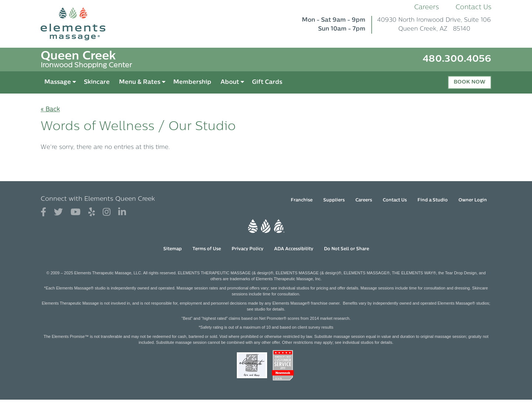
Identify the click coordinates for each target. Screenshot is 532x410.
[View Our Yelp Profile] (92, 212)
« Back (50, 110)
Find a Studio (433, 200)
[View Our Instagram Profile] (107, 212)
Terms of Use (207, 249)
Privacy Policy (248, 249)
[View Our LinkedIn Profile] (122, 212)
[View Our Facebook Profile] (43, 212)
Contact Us (473, 8)
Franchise (302, 200)
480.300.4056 (457, 59)
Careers (427, 8)
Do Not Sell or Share (347, 249)
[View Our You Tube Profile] (76, 212)
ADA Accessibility (294, 249)
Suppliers (334, 200)
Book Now (470, 82)
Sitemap (173, 249)
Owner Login (473, 200)
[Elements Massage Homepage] (79, 24)
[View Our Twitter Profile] (58, 212)
